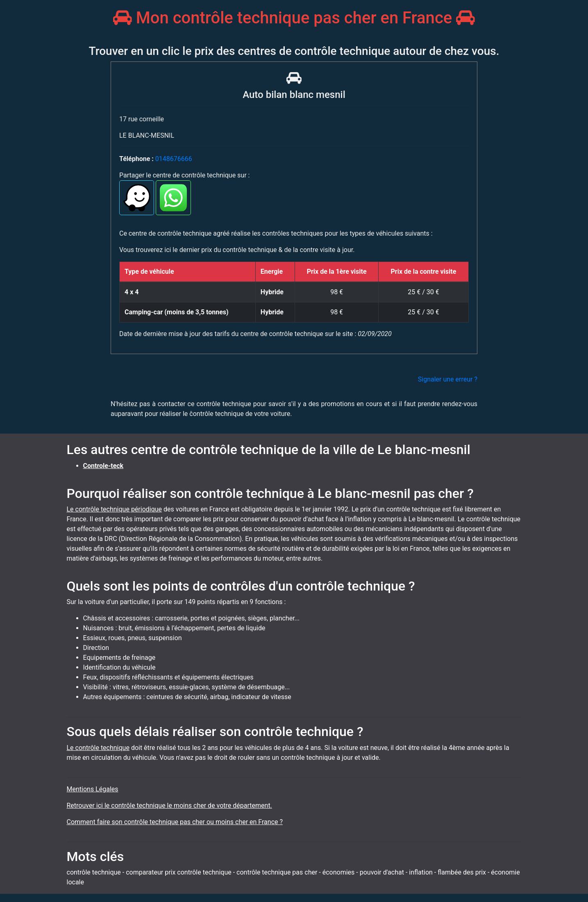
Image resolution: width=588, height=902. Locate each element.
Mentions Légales (93, 789)
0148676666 (174, 159)
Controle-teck (103, 466)
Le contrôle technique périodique (115, 509)
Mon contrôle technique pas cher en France (294, 18)
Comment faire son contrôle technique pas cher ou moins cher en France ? (175, 822)
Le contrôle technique (98, 748)
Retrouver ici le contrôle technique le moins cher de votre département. (169, 805)
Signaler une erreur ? (448, 379)
